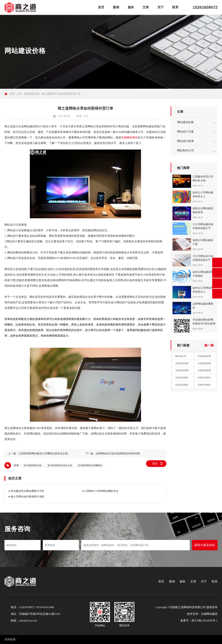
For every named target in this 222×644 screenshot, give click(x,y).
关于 (160, 7)
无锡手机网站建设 (182, 379)
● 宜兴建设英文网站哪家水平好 (26, 491)
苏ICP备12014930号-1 (204, 621)
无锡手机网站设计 (204, 379)
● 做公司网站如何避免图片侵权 (26, 497)
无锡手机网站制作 (182, 386)
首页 (101, 7)
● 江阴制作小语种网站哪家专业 (100, 491)
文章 (146, 7)
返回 (155, 463)
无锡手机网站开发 (204, 386)
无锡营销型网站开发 (182, 371)
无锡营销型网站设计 (182, 364)
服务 (131, 7)
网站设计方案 (185, 132)
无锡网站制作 (130, 138)
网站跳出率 (181, 356)
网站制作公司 (185, 150)
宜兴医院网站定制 (33, 465)
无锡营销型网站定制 (204, 371)
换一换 (209, 345)
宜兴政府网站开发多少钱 (60, 465)
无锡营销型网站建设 (204, 357)
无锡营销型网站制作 (204, 364)
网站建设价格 (32, 94)
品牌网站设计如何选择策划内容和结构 (118, 454)
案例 (116, 7)
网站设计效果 (185, 141)
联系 (175, 7)
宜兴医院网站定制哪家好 (90, 465)
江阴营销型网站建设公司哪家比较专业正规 (43, 454)
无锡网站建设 (209, 614)
